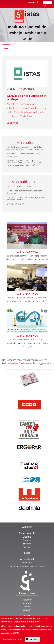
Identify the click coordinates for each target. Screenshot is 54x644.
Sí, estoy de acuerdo (13, 641)
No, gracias (32, 641)
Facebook (27, 600)
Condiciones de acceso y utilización (27, 566)
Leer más (12, 123)
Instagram (27, 603)
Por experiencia (27, 533)
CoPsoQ (27, 547)
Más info (15, 635)
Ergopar (27, 540)
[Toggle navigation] (6, 47)
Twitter (27, 607)
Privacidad (27, 563)
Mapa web (33, 2)
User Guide (19, 363)
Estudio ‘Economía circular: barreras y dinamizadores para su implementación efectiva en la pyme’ (27, 343)
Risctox (27, 544)
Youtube (27, 610)
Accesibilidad (27, 559)
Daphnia (27, 537)
